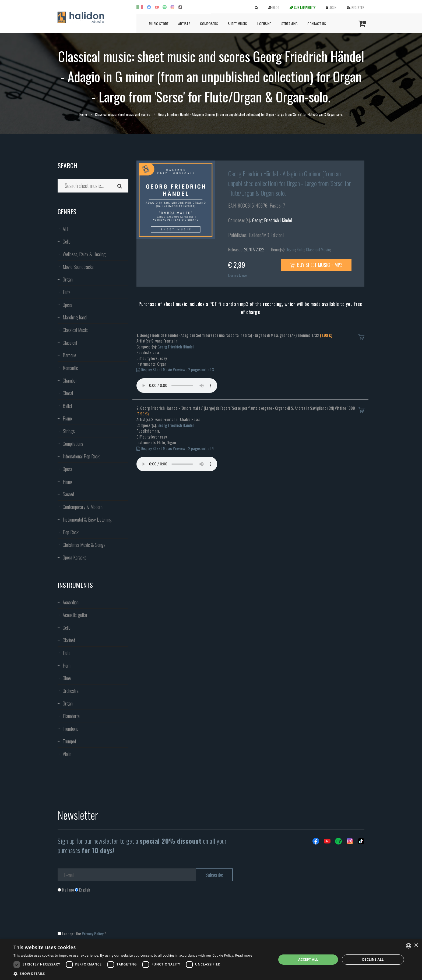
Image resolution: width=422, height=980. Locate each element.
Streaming (289, 24)
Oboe (67, 678)
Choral (68, 393)
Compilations (73, 444)
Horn (67, 665)
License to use (238, 275)
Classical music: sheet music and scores (123, 114)
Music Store (159, 24)
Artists (184, 24)
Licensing (264, 24)
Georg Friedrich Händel (272, 220)
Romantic (70, 368)
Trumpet (69, 741)
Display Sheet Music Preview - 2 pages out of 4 (175, 448)
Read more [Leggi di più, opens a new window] (244, 955)
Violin (67, 754)
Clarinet (69, 640)
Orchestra (71, 691)
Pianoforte (71, 716)
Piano (67, 418)
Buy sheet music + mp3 (316, 265)
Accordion (71, 602)
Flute (67, 292)
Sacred (68, 494)
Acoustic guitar (75, 615)
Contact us (317, 24)
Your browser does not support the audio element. (177, 386)
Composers (209, 24)
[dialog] (211, 960)
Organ (68, 279)
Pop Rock (71, 532)
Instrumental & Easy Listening (87, 519)
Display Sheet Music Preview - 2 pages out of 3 (175, 369)
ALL (66, 229)
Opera (67, 305)
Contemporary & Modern (83, 507)
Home (83, 114)
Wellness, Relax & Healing (84, 254)
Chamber (70, 380)
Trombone (71, 729)
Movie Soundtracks (78, 267)
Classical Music (75, 330)
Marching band (75, 317)
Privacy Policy (93, 933)
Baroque (69, 355)
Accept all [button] (308, 959)
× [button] (416, 945)
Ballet (67, 406)
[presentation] (99, 914)
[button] (133, 973)
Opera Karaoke (75, 557)
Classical (70, 343)
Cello (67, 241)
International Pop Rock (81, 456)
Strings (69, 431)
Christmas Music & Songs (84, 545)
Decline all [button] (373, 959)
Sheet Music (237, 24)
